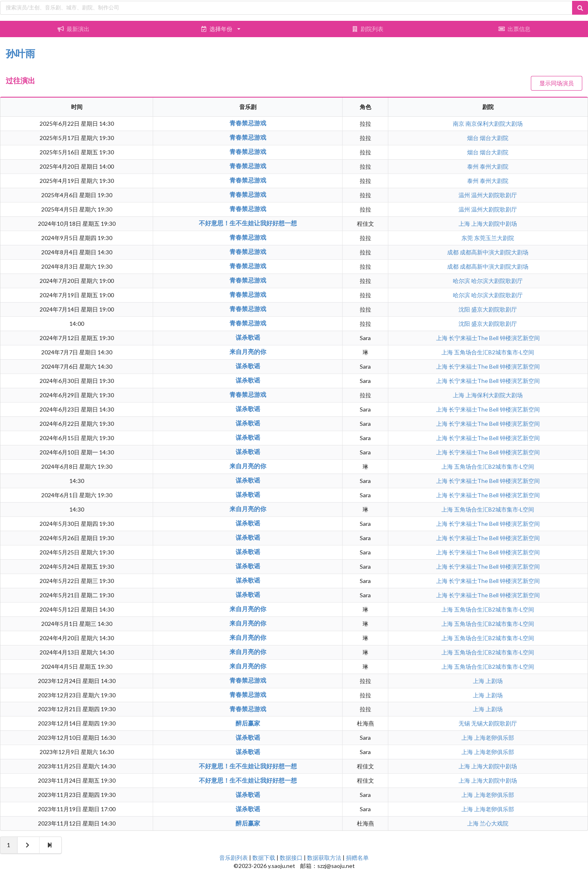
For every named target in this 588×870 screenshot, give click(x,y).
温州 (465, 195)
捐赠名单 (357, 858)
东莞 (468, 238)
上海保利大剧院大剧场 (494, 395)
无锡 (465, 723)
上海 (465, 224)
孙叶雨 (20, 53)
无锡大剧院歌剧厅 (494, 723)
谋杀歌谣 (248, 337)
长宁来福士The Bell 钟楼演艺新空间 (494, 338)
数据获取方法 (324, 858)
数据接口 (291, 858)
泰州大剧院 (494, 166)
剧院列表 (367, 29)
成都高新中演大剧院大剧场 (494, 252)
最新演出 (73, 29)
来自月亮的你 (248, 352)
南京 (459, 123)
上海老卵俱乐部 (494, 738)
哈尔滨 (462, 281)
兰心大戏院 (494, 823)
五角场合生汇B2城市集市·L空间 (494, 352)
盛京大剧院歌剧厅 (494, 309)
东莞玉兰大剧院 (494, 238)
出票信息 (514, 29)
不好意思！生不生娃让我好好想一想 (248, 223)
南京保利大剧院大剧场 (494, 123)
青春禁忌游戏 (248, 123)
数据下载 (264, 858)
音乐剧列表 (234, 858)
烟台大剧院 (494, 138)
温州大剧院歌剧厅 (494, 195)
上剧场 (494, 681)
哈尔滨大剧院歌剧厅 (497, 281)
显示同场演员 (557, 83)
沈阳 (465, 309)
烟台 (473, 138)
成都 (453, 252)
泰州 (473, 166)
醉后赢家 (248, 723)
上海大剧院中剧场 (494, 224)
